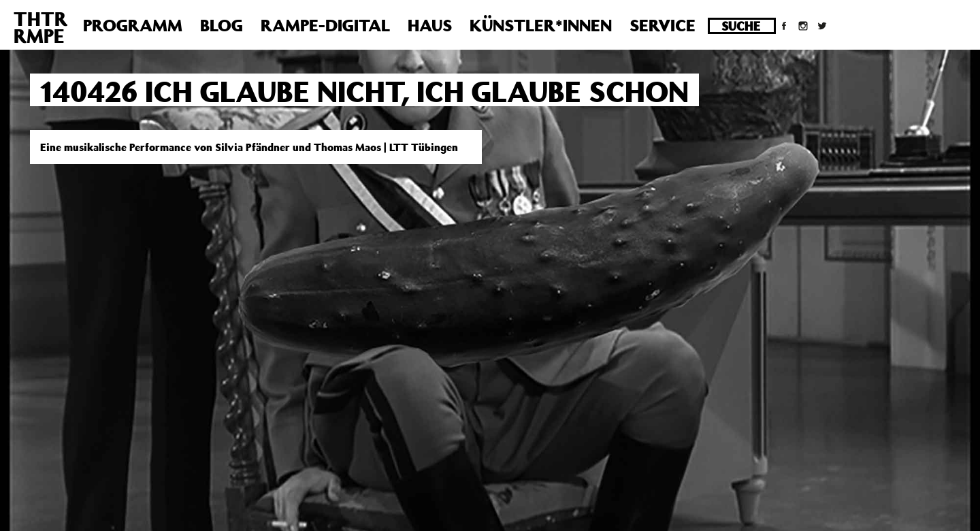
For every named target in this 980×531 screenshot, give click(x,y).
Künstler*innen (541, 25)
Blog (222, 25)
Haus (430, 25)
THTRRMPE (40, 27)
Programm (133, 25)
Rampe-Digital (325, 25)
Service (663, 25)
